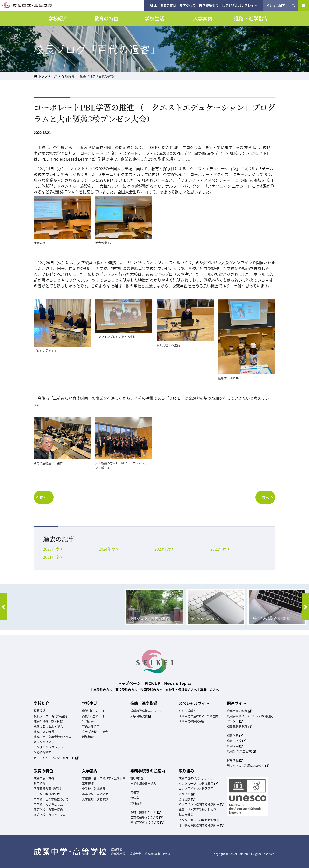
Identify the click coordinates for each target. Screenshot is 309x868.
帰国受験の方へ (151, 690)
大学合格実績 (140, 716)
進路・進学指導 (144, 703)
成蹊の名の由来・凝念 (48, 727)
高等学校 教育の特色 (48, 810)
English (276, 5)
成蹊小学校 (236, 741)
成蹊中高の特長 (44, 732)
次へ (267, 497)
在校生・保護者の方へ (181, 690)
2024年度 (108, 549)
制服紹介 (88, 737)
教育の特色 (43, 771)
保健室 (135, 798)
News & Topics (178, 683)
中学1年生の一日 (93, 711)
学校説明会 (209, 5)
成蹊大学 (235, 746)
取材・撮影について (146, 812)
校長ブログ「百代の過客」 (51, 716)
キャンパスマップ (45, 742)
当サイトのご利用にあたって (248, 766)
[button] (4, 607)
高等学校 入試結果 (95, 794)
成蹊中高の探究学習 (192, 721)
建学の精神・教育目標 (48, 721)
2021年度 (53, 557)
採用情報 (235, 760)
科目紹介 (40, 784)
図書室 (135, 793)
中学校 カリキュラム (48, 804)
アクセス (188, 5)
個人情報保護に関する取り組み (201, 825)
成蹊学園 (235, 736)
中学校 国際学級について (51, 799)
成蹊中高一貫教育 (45, 778)
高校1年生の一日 (93, 716)
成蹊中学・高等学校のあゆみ (53, 737)
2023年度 (164, 549)
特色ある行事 (91, 727)
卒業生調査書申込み (143, 784)
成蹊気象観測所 (239, 727)
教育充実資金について (147, 822)
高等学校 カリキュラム (50, 815)
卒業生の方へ (210, 690)
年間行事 (88, 721)
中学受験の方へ (101, 690)
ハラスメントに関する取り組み (201, 804)
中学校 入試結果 (94, 789)
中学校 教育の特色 (47, 794)
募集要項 (88, 784)
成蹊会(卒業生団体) (242, 751)
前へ (42, 497)
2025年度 (53, 549)
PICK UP (152, 683)
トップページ (45, 76)
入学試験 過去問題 (95, 799)
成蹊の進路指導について (146, 711)
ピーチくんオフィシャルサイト (56, 758)
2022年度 (220, 549)
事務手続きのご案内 (148, 771)
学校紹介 (68, 76)
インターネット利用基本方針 (199, 820)
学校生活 (90, 703)
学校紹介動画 (42, 753)
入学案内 (90, 771)
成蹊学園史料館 (239, 711)
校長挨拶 (40, 711)
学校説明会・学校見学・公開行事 (104, 778)
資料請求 (136, 803)
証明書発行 (138, 778)
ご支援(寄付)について (147, 817)
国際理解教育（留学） (48, 789)
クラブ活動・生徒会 (95, 732)
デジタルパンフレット (240, 5)
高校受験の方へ (126, 690)
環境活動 (187, 799)
